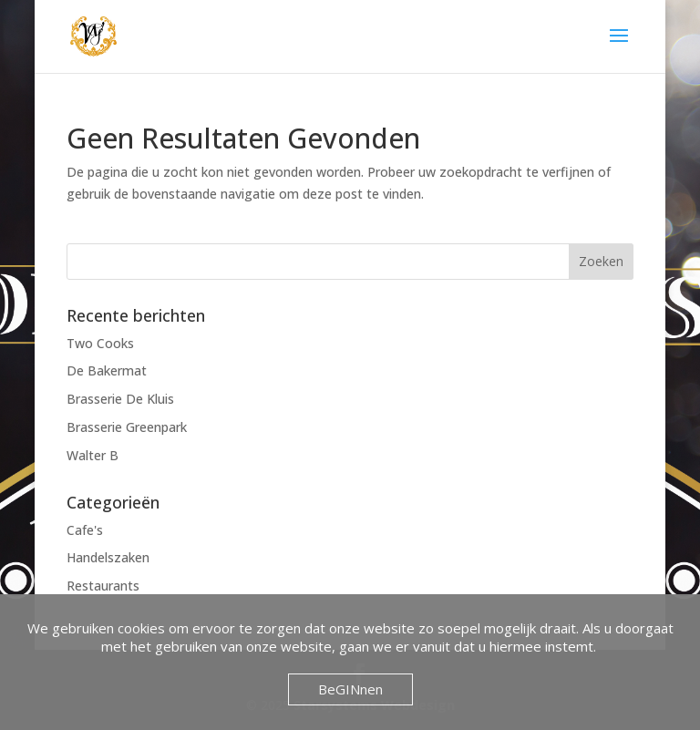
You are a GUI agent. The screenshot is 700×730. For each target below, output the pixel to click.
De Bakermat (107, 370)
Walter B (93, 455)
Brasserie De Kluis (120, 399)
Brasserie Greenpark (127, 427)
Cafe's (85, 530)
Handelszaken (108, 557)
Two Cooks (100, 343)
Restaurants (103, 586)
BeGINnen (350, 689)
